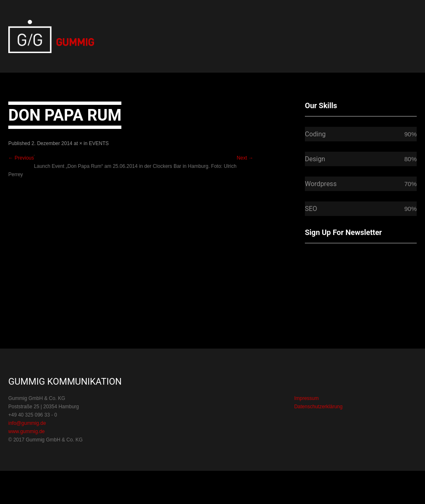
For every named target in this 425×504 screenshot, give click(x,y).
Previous (21, 158)
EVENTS (99, 143)
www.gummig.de (27, 431)
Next (245, 158)
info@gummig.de (27, 423)
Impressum (306, 398)
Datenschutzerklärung (318, 407)
